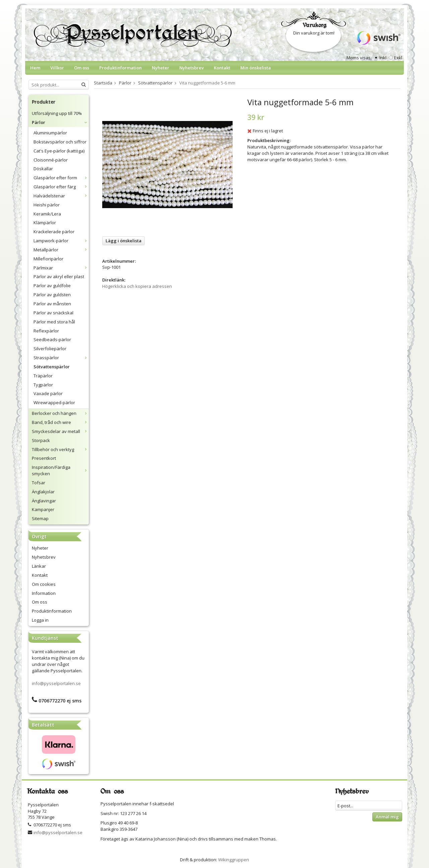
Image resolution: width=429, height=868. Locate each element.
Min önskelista (256, 68)
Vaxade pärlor (48, 393)
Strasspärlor (61, 358)
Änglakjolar (43, 492)
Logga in (40, 620)
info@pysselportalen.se (56, 683)
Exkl (398, 58)
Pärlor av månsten (52, 304)
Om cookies (44, 584)
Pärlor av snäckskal (53, 313)
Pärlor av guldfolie (52, 286)
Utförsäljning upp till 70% (57, 113)
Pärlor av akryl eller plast (59, 276)
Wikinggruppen (234, 860)
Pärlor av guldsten (52, 295)
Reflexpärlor (46, 331)
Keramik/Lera (47, 214)
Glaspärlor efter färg (61, 187)
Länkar (39, 566)
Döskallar (43, 169)
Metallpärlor (61, 250)
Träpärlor (43, 376)
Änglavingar (44, 501)
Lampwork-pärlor (61, 241)
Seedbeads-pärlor (52, 339)
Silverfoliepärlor (50, 349)
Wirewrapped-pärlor (54, 402)
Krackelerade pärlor (54, 232)
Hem (35, 68)
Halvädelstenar (61, 196)
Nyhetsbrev (192, 68)
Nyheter (161, 68)
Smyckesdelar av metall (60, 431)
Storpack (41, 440)
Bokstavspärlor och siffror (60, 142)
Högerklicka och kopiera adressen (137, 286)
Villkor (57, 68)
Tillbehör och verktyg (60, 449)
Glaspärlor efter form (61, 178)
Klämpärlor (45, 223)
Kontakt (222, 68)
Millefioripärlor (48, 259)
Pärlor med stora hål (54, 322)
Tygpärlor (43, 385)
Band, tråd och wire (60, 422)
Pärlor (60, 122)
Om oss (82, 68)
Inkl (383, 58)
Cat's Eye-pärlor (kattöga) (59, 151)
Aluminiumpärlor (50, 133)
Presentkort (44, 458)
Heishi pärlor (47, 205)
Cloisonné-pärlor (51, 160)
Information (44, 593)
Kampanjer (43, 509)
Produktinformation (120, 68)
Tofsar (39, 483)
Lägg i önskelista (124, 241)
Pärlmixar (61, 268)
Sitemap (40, 518)
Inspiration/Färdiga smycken (60, 470)
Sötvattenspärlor (52, 367)
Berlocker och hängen (60, 413)
